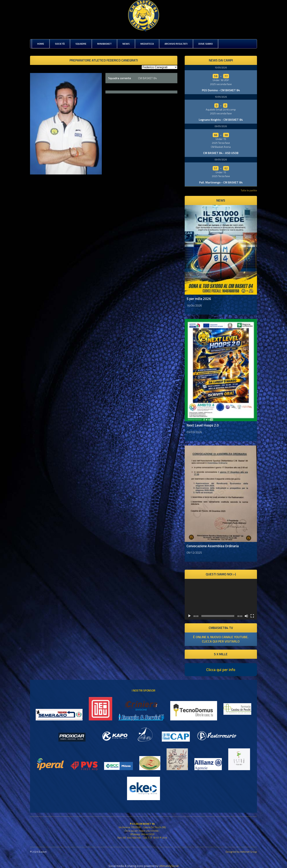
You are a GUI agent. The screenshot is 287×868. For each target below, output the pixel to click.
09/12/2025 (194, 553)
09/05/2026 (221, 126)
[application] (221, 599)
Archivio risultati (176, 44)
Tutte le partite (249, 190)
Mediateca (147, 44)
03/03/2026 (194, 432)
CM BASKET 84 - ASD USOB (221, 153)
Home (41, 44)
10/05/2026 (221, 67)
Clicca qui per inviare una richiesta (142, 831)
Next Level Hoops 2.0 (203, 425)
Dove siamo (206, 44)
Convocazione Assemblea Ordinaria (213, 546)
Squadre (81, 44)
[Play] (189, 616)
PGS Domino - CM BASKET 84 (221, 90)
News (126, 44)
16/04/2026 (194, 305)
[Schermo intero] (252, 616)
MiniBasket (104, 44)
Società (60, 44)
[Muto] (246, 616)
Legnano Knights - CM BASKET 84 (221, 120)
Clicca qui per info (221, 670)
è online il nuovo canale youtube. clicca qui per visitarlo (221, 639)
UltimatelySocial (169, 866)
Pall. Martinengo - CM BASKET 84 (221, 182)
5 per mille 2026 (199, 299)
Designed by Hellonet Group (241, 852)
